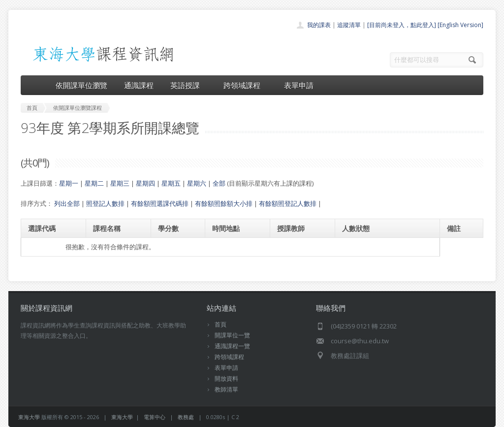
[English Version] (460, 25)
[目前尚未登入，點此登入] (402, 25)
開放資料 (226, 378)
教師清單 (226, 389)
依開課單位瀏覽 (81, 85)
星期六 (197, 183)
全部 (219, 183)
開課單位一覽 (232, 335)
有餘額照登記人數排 (288, 203)
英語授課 (189, 85)
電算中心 (155, 417)
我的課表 (319, 25)
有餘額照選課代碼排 (160, 203)
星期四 (145, 183)
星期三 (120, 183)
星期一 (69, 183)
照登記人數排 (105, 203)
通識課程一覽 (232, 346)
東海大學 (29, 417)
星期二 (94, 183)
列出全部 (67, 203)
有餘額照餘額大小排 (224, 203)
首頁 (220, 324)
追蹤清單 (349, 25)
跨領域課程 (245, 85)
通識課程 (139, 85)
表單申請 (299, 85)
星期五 (171, 183)
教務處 (186, 417)
